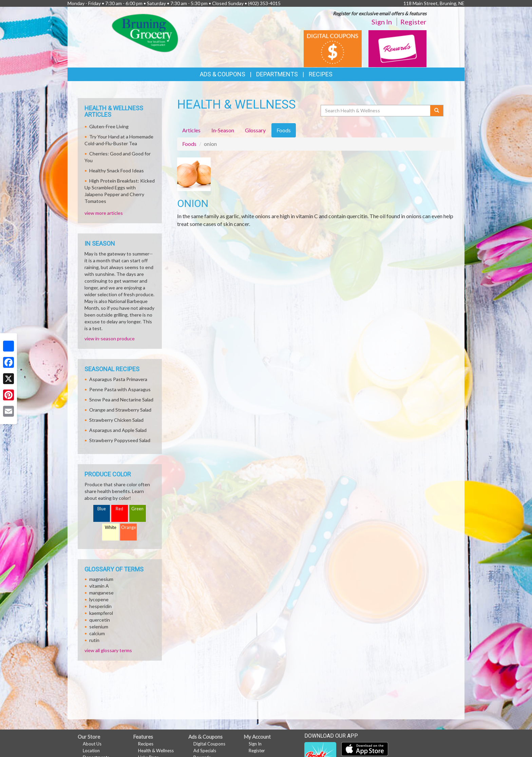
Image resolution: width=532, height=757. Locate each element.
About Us (92, 744)
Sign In (382, 22)
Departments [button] (277, 74)
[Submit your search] (437, 111)
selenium (99, 627)
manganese (101, 593)
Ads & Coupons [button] (223, 74)
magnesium (101, 579)
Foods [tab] (284, 130)
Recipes (321, 74)
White (111, 527)
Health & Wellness (156, 751)
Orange (129, 527)
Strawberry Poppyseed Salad (120, 440)
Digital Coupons (209, 744)
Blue (102, 509)
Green (137, 509)
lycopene (99, 599)
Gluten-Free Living (109, 126)
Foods (189, 144)
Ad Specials (205, 751)
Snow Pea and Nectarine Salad (121, 400)
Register (413, 22)
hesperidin (100, 606)
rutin (94, 640)
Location (91, 751)
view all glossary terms (108, 650)
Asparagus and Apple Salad (118, 430)
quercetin (100, 620)
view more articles (104, 213)
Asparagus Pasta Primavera (118, 379)
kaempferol (101, 613)
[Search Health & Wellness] (376, 111)
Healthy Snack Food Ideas (117, 171)
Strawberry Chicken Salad (116, 420)
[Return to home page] (145, 32)
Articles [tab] (191, 130)
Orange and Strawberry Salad (120, 410)
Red (119, 509)
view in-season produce (110, 338)
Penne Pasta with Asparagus (120, 389)
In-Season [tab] (223, 130)
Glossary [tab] (255, 130)
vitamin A (99, 586)
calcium (97, 633)
